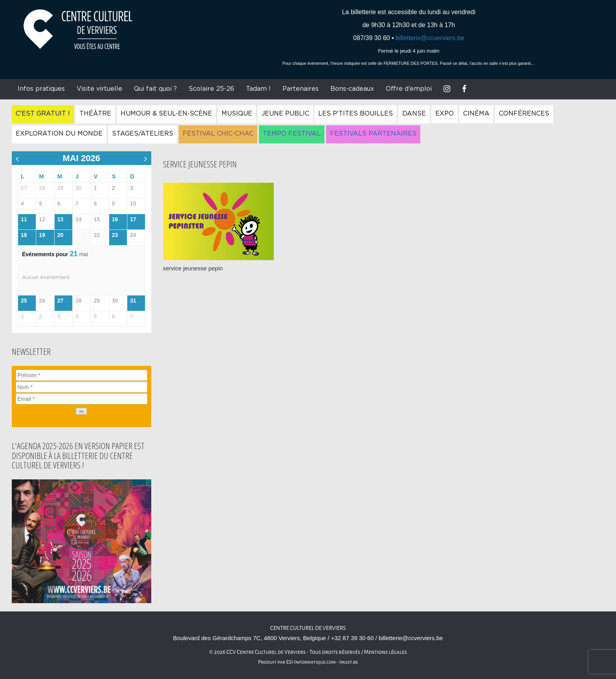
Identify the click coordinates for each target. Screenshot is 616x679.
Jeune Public (285, 114)
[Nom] (82, 387)
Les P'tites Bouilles (356, 114)
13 (60, 219)
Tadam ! (258, 89)
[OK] (81, 411)
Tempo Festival (292, 134)
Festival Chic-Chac (218, 134)
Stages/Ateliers (143, 134)
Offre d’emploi (409, 89)
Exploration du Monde (59, 134)
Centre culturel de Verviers (308, 628)
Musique (237, 114)
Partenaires (301, 89)
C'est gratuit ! (43, 114)
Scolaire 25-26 (211, 89)
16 (115, 219)
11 (24, 219)
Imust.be (349, 662)
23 (115, 235)
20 (60, 235)
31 (133, 301)
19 (42, 235)
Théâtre (95, 114)
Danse (414, 114)
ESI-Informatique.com (311, 662)
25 (24, 301)
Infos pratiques (41, 89)
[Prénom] (82, 375)
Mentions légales (385, 652)
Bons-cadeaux (352, 89)
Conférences (524, 114)
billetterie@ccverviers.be (430, 38)
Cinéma (476, 114)
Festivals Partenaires (373, 134)
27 (60, 301)
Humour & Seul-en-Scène (166, 114)
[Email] (82, 399)
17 (133, 219)
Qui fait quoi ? (155, 89)
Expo (445, 114)
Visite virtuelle (99, 89)
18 (24, 235)
